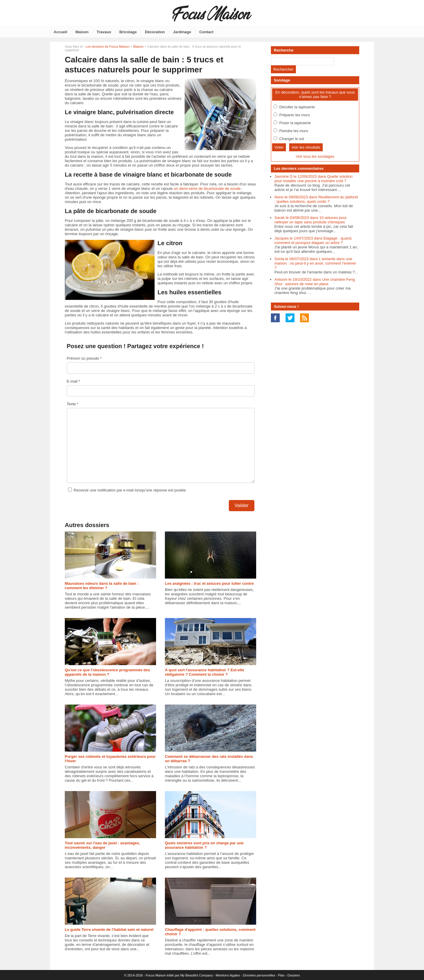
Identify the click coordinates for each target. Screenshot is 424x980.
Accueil (60, 32)
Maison (82, 32)
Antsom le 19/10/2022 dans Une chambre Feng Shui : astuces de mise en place (315, 282)
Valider (242, 505)
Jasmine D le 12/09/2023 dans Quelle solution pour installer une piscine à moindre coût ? (313, 179)
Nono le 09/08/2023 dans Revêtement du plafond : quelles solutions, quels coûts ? (316, 199)
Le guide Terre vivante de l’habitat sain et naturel (109, 930)
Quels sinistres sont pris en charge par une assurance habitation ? (204, 845)
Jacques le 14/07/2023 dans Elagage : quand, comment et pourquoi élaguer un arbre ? (313, 240)
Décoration (155, 32)
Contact (206, 32)
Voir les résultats (306, 147)
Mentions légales (228, 975)
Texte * (73, 404)
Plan (281, 975)
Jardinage (182, 32)
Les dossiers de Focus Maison (108, 46)
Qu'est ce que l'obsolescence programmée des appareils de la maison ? (107, 672)
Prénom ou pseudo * (84, 358)
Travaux (104, 32)
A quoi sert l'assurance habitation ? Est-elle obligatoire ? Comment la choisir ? (204, 672)
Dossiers (294, 975)
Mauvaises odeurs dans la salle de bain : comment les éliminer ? (102, 586)
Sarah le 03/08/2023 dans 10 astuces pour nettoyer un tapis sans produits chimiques (310, 220)
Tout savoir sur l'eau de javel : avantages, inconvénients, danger (102, 845)
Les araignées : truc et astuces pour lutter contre (209, 583)
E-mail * (74, 381)
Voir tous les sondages (315, 156)
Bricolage (128, 32)
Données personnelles (259, 975)
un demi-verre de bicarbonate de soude (207, 188)
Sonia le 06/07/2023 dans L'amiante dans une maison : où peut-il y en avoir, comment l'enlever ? (315, 263)
